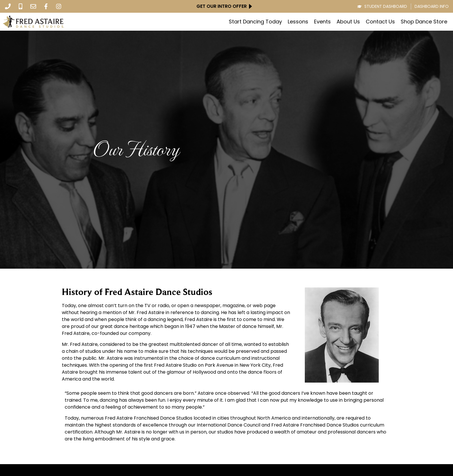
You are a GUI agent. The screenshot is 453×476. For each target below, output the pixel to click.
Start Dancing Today (255, 22)
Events (322, 22)
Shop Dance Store (424, 22)
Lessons (298, 22)
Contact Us (380, 22)
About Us (348, 22)
